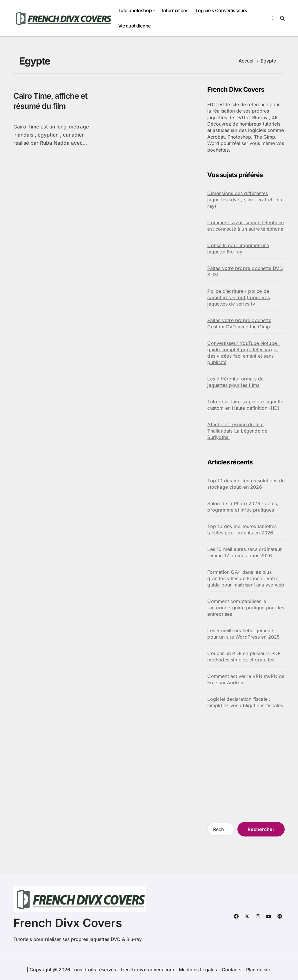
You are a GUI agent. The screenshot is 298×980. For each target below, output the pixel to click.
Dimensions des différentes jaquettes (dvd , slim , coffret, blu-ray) (246, 200)
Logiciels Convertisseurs (221, 10)
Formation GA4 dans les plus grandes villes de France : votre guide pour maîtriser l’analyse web (246, 578)
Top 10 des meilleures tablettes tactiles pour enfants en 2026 (242, 529)
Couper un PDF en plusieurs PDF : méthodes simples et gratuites (245, 657)
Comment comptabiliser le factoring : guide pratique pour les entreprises (246, 608)
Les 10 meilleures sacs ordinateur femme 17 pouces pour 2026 (245, 552)
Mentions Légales (199, 970)
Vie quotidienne (135, 26)
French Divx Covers (68, 923)
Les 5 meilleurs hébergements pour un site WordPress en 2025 (244, 634)
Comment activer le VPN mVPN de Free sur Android (246, 679)
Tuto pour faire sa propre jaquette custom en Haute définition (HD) (245, 405)
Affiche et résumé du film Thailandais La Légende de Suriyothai (237, 431)
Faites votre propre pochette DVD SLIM (245, 271)
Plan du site (259, 970)
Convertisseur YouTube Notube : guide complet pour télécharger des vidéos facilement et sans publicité (244, 353)
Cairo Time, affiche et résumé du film (51, 101)
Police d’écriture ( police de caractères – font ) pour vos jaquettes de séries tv (239, 297)
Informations (175, 10)
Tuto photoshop (137, 10)
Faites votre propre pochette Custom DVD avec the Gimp (239, 323)
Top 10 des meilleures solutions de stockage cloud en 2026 (246, 484)
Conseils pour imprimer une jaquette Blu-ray (238, 249)
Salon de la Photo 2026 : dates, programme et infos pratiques (243, 507)
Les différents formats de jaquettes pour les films (235, 382)
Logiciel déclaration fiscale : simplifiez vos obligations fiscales (245, 702)
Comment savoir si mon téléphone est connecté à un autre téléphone (246, 226)
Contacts (231, 970)
